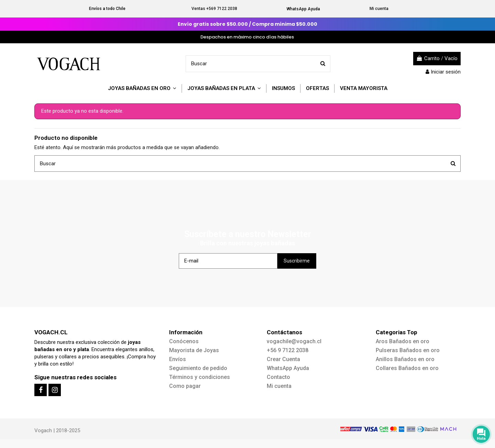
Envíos (178, 359)
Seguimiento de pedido (198, 368)
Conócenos (184, 341)
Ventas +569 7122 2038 (214, 9)
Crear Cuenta (283, 359)
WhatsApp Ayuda (303, 9)
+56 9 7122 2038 (288, 350)
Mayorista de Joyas (194, 350)
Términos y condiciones (200, 377)
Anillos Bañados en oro (405, 359)
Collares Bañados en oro (407, 368)
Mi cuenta (379, 9)
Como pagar (185, 386)
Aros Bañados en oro (403, 341)
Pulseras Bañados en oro (408, 350)
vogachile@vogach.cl (294, 341)
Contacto (278, 377)
